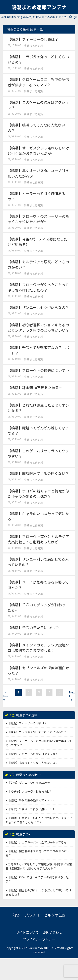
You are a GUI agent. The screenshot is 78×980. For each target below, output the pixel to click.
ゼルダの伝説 (55, 915)
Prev (6, 696)
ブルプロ (32, 915)
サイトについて (27, 932)
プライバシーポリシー (39, 939)
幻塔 (16, 915)
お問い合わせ (52, 932)
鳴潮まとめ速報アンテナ (39, 7)
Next (72, 696)
